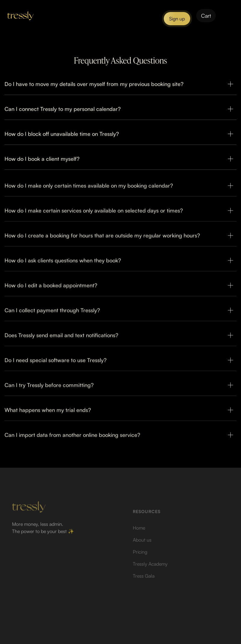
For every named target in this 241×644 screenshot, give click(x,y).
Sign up (177, 19)
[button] (206, 16)
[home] (20, 16)
